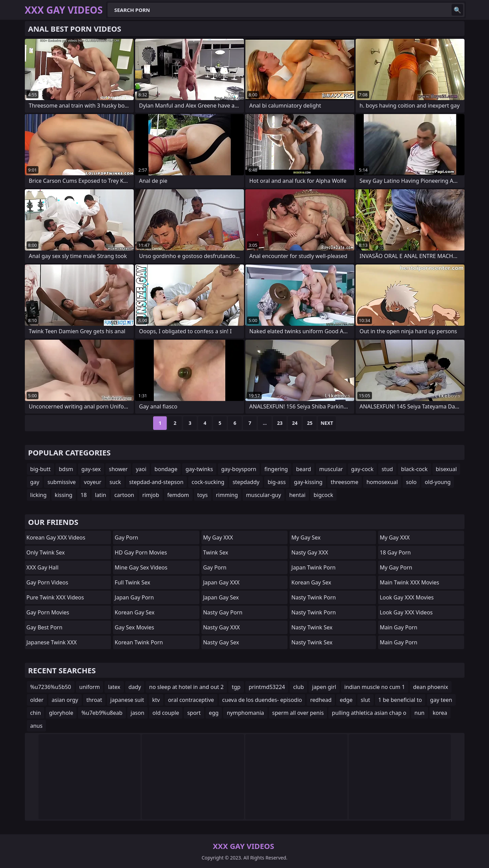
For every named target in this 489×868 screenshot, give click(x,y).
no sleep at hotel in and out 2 (186, 687)
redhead (321, 700)
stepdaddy (246, 482)
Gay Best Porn (45, 627)
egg (214, 713)
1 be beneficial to (400, 700)
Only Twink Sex (46, 552)
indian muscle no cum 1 (375, 687)
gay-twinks (199, 469)
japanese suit (127, 700)
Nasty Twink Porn (314, 597)
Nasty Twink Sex (312, 627)
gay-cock (362, 469)
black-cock (414, 469)
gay (35, 482)
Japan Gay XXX (221, 582)
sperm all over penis (298, 713)
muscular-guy (264, 495)
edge (346, 700)
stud (387, 469)
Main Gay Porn (398, 627)
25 (310, 423)
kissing (64, 495)
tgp (236, 687)
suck (115, 482)
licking (38, 495)
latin (101, 495)
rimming (227, 495)
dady (135, 687)
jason (137, 713)
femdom (178, 495)
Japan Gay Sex (221, 597)
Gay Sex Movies (134, 627)
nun (420, 713)
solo (411, 482)
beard (304, 469)
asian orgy (65, 700)
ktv (156, 700)
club (298, 687)
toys (203, 495)
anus (36, 726)
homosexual (382, 482)
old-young (438, 482)
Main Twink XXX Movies (410, 582)
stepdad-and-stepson (157, 482)
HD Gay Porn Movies (141, 552)
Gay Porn (126, 537)
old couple (166, 713)
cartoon (124, 495)
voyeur (93, 482)
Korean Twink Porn (139, 642)
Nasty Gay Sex (221, 642)
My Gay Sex (306, 537)
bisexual (446, 469)
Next (327, 423)
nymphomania (245, 713)
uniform (90, 687)
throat (94, 700)
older (37, 700)
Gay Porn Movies (48, 612)
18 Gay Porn (395, 552)
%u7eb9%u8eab (102, 713)
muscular (331, 469)
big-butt (40, 469)
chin (36, 713)
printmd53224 (267, 687)
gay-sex (91, 469)
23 (280, 423)
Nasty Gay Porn (223, 612)
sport (194, 713)
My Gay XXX (218, 537)
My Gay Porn (396, 567)
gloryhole (61, 713)
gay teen (441, 700)
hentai (297, 495)
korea (440, 713)
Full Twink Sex (132, 582)
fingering (276, 469)
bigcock (323, 495)
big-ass (276, 482)
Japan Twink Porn (313, 567)
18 (84, 495)
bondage (166, 469)
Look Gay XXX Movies (407, 597)
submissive (61, 482)
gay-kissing (308, 482)
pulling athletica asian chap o (369, 713)
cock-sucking (208, 482)
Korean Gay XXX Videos (56, 537)
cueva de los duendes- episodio (262, 700)
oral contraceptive (191, 700)
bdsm (66, 469)
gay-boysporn (239, 469)
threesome (345, 482)
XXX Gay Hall (43, 567)
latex (114, 687)
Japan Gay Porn (134, 597)
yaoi (141, 469)
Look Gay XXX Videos (406, 612)
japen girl (324, 687)
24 (295, 423)
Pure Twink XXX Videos (55, 597)
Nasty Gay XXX (222, 627)
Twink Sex (216, 552)
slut (365, 700)
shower (118, 469)
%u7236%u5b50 (51, 687)
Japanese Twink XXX (52, 642)
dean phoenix (431, 687)
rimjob (151, 495)
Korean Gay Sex (135, 612)
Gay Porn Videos (47, 582)
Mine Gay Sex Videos (141, 567)
